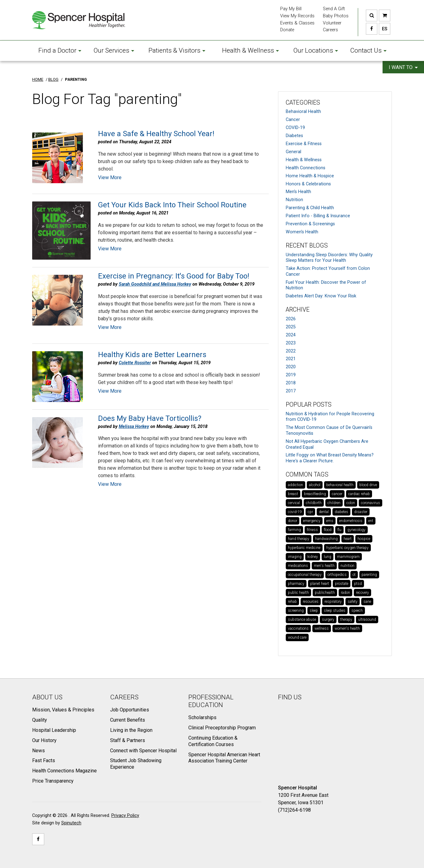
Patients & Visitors (177, 50)
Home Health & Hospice (310, 176)
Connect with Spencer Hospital (143, 751)
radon (345, 593)
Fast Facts (44, 760)
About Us (47, 697)
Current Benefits (128, 720)
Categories (303, 103)
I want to (403, 67)
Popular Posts (309, 405)
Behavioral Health (303, 112)
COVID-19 (295, 128)
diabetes (341, 512)
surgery (328, 620)
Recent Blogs (307, 246)
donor (293, 521)
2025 (291, 327)
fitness (312, 530)
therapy (346, 620)
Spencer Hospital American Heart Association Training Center (224, 758)
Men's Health (298, 192)
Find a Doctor (60, 50)
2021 (291, 359)
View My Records (297, 16)
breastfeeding (315, 494)
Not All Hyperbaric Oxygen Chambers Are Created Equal (327, 444)
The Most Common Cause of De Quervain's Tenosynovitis (329, 430)
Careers (330, 30)
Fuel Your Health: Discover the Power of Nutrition (326, 285)
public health (298, 593)
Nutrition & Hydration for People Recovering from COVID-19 (330, 417)
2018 (291, 383)
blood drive (368, 485)
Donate (287, 30)
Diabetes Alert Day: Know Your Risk (321, 296)
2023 (291, 343)
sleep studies (335, 611)
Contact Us (368, 50)
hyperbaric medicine (304, 548)
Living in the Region (131, 730)
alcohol (315, 485)
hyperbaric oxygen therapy (347, 548)
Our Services (114, 50)
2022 (291, 351)
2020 (291, 367)
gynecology (356, 530)
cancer (337, 494)
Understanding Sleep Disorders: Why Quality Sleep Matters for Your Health (329, 258)
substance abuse (302, 620)
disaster (361, 512)
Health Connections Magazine (64, 771)
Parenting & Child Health (310, 208)
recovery (362, 593)
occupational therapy (305, 575)
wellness (322, 628)
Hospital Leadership (54, 730)
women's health (347, 628)
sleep (314, 611)
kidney (313, 557)
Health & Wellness (251, 50)
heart (348, 539)
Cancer (293, 120)
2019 (291, 375)
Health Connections (306, 168)
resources (311, 602)
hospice (364, 539)
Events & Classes (297, 23)
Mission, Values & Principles (63, 710)
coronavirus (370, 503)
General (293, 152)
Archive (298, 310)
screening (296, 611)
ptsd (358, 584)
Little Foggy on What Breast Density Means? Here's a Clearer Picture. (330, 458)
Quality (40, 720)
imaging (295, 557)
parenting (369, 575)
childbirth (314, 503)
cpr (310, 512)
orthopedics (337, 575)
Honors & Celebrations (308, 184)
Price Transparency (53, 781)
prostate (342, 584)
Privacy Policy (125, 816)
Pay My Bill (291, 9)
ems (330, 521)
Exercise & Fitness (304, 144)
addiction (296, 485)
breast (293, 494)
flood (328, 530)
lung (328, 557)
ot (354, 575)
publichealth (325, 593)
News (39, 751)
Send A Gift (334, 9)
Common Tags (307, 475)
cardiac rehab (359, 494)
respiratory (333, 602)
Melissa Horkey (134, 427)
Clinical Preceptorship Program (222, 728)
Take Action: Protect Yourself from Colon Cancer (328, 271)
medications (298, 566)
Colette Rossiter (135, 363)
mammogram (348, 557)
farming (294, 530)
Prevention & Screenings (310, 224)
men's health (324, 566)
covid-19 (295, 512)
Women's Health (302, 232)
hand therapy (299, 539)
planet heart (320, 584)
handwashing (326, 539)
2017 (291, 391)
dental (324, 512)
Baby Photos (336, 16)
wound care (297, 637)
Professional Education (211, 701)
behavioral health (340, 485)
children (334, 503)
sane (367, 602)
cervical (294, 503)
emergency (312, 521)
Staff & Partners (128, 740)
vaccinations (298, 628)
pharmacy (296, 584)
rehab (292, 602)
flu (339, 530)
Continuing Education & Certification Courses (213, 741)
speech (357, 611)
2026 (291, 319)
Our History (44, 740)
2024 (291, 335)
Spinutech (71, 823)
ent (371, 521)
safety (353, 602)
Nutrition (294, 200)
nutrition (347, 566)
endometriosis (351, 521)
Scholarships (202, 717)
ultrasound (367, 620)
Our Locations (316, 50)
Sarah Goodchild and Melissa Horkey (155, 284)
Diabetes (294, 136)
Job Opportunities (130, 710)
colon (351, 503)
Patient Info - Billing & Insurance (318, 216)
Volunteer (332, 23)
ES (383, 29)
